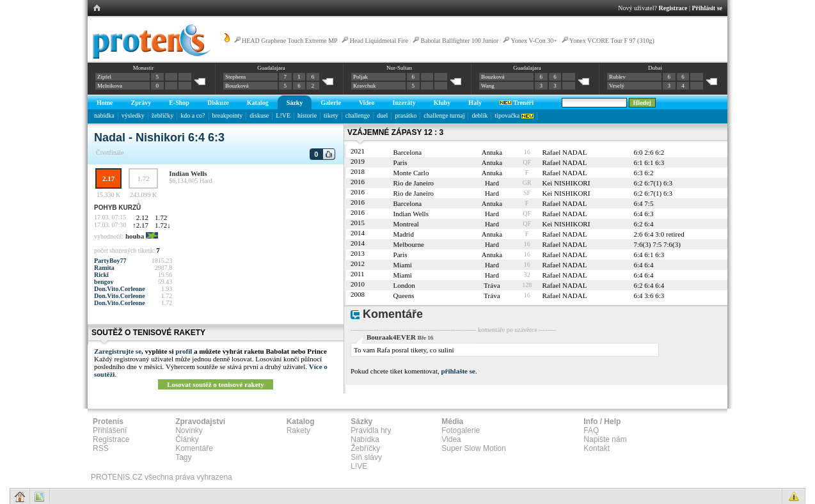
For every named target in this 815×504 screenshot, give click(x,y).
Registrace (673, 8)
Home (105, 103)
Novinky (189, 430)
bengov (104, 282)
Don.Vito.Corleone (120, 289)
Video (367, 103)
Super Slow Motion (474, 448)
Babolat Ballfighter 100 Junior (459, 41)
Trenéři (517, 103)
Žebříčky (365, 448)
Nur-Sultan (399, 68)
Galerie (331, 103)
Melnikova (110, 86)
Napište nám (605, 439)
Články (187, 439)
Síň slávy (366, 457)
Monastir (144, 68)
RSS (101, 448)
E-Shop (179, 103)
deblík (479, 115)
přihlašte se (458, 371)
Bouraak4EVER (391, 337)
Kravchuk (365, 86)
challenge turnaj (444, 115)
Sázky (295, 103)
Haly (475, 103)
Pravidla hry (371, 430)
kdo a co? (193, 115)
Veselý (617, 86)
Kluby (442, 103)
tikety (331, 115)
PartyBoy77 (110, 261)
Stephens (236, 77)
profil (184, 351)
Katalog (258, 103)
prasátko (406, 115)
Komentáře (194, 448)
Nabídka (365, 439)
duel (382, 115)
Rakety (298, 430)
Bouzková (237, 86)
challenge (358, 115)
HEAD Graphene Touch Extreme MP (289, 41)
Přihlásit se (708, 8)
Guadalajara (271, 68)
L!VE (283, 115)
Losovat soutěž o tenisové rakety (216, 384)
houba (135, 236)
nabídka (104, 115)
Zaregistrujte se (118, 351)
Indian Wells (188, 173)
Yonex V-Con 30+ (534, 41)
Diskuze (218, 103)
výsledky (133, 115)
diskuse (259, 115)
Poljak (360, 77)
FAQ (591, 430)
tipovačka (514, 115)
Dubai (655, 68)
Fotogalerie (461, 430)
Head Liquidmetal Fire (379, 41)
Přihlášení (110, 430)
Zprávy (141, 103)
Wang (488, 86)
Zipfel (104, 77)
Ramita (104, 268)
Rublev (617, 77)
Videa (451, 439)
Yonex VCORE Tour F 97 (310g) (612, 41)
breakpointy (228, 115)
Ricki (101, 275)
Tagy (183, 457)
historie (307, 115)
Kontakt (597, 448)
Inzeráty (404, 103)
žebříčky (162, 115)
